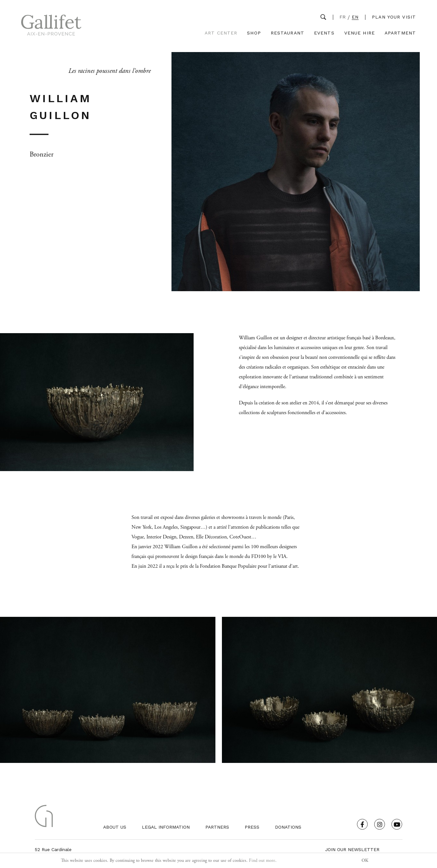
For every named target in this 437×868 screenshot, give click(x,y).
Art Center (221, 33)
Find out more (262, 861)
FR (343, 17)
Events (324, 33)
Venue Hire (360, 33)
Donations (288, 827)
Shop (254, 33)
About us (115, 827)
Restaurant (287, 33)
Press (252, 827)
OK (365, 861)
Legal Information (166, 827)
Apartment (400, 33)
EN (355, 17)
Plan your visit (394, 17)
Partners (217, 827)
